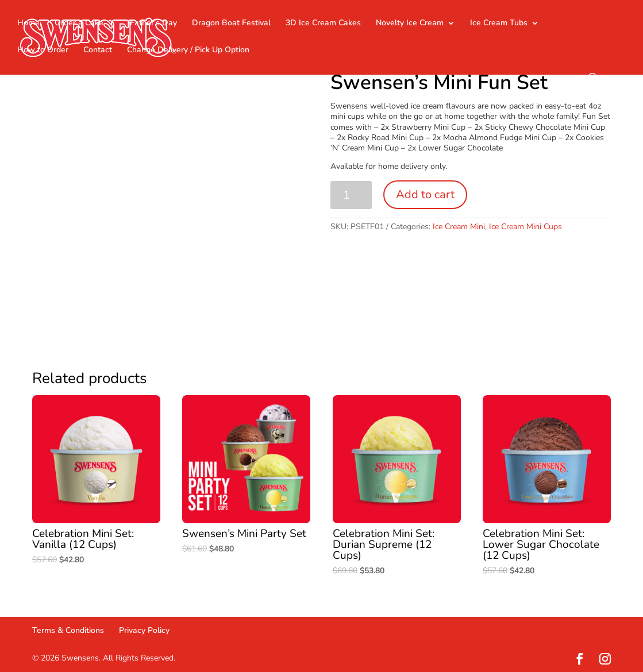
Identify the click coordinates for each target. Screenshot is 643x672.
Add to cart (425, 194)
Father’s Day (153, 24)
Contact (98, 51)
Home (28, 24)
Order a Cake (79, 24)
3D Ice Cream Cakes (323, 24)
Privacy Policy (144, 630)
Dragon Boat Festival (231, 24)
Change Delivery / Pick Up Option (188, 51)
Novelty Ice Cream (410, 24)
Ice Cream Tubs (499, 24)
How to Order (43, 51)
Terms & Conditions (68, 630)
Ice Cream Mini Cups (525, 227)
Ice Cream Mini (459, 227)
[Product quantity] (351, 195)
